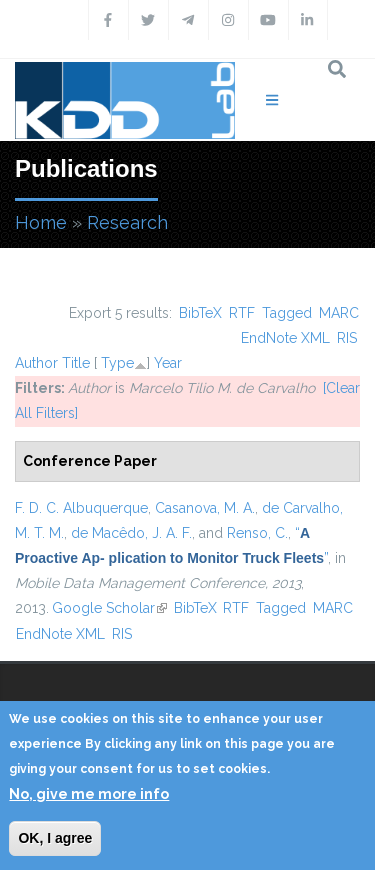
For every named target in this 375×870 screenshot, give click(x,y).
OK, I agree (55, 838)
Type (117, 363)
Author (36, 363)
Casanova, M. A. (205, 508)
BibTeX (200, 313)
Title (76, 363)
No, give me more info (89, 794)
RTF (242, 313)
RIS (347, 338)
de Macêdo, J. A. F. (131, 533)
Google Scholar (109, 608)
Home (41, 222)
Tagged (287, 313)
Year (168, 363)
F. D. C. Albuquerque (81, 508)
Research (127, 222)
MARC (339, 313)
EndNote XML (285, 338)
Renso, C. (257, 533)
